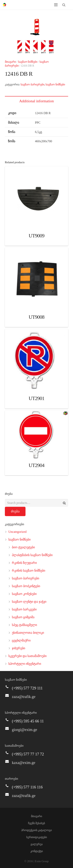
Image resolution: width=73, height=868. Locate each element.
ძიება (15, 511)
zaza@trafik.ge (24, 697)
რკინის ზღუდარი (24, 563)
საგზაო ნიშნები (28, 62)
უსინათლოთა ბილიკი (28, 633)
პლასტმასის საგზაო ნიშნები (32, 555)
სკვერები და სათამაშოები (27, 656)
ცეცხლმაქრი (21, 640)
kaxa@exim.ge (24, 763)
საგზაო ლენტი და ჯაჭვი (29, 602)
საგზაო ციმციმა (23, 617)
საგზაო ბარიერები (32, 85)
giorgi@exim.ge (25, 730)
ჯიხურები (18, 648)
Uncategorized (17, 532)
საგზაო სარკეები (24, 609)
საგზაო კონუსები (24, 594)
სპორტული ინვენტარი (25, 664)
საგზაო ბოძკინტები (26, 586)
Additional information (36, 101)
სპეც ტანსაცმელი (24, 625)
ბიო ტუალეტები (23, 547)
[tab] (36, 101)
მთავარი (10, 62)
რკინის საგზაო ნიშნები (29, 571)
